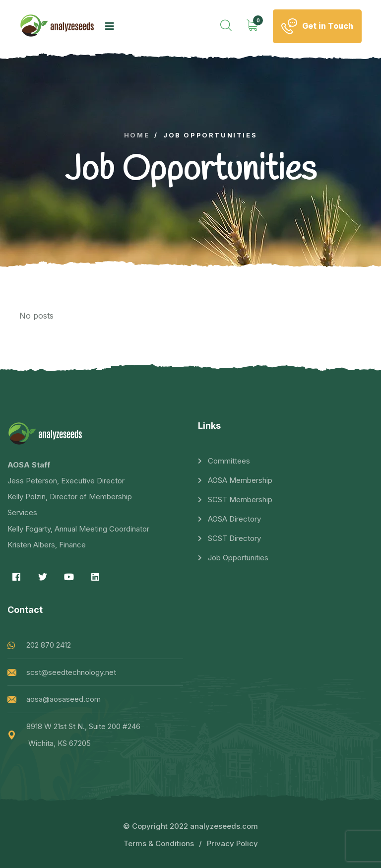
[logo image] (57, 26)
